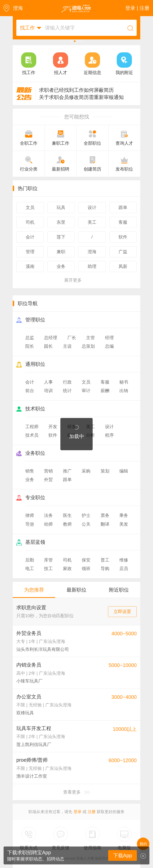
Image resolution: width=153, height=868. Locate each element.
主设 (67, 346)
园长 (48, 346)
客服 (105, 382)
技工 (48, 569)
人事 (48, 382)
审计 (86, 391)
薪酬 (105, 391)
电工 (30, 569)
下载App (123, 855)
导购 (105, 569)
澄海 (13, 8)
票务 (105, 515)
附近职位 (119, 590)
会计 (30, 382)
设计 (109, 427)
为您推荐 (34, 590)
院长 (30, 346)
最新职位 (76, 590)
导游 (30, 524)
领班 (86, 569)
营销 (48, 471)
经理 (109, 338)
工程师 (32, 427)
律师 (30, 515)
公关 (86, 524)
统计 (67, 391)
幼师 (48, 524)
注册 (92, 812)
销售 (30, 471)
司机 (67, 560)
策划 (105, 471)
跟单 (67, 480)
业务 (30, 480)
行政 (67, 382)
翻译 (105, 524)
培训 (48, 391)
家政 (67, 569)
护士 (86, 515)
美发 (124, 524)
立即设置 (122, 612)
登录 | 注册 (137, 8)
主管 (90, 338)
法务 (48, 515)
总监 (30, 338)
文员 (86, 382)
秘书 (124, 382)
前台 (30, 391)
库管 (48, 560)
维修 (124, 560)
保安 (86, 560)
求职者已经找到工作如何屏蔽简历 (76, 90)
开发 (53, 427)
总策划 (88, 346)
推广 (67, 471)
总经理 (51, 338)
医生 (67, 515)
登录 (77, 812)
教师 (67, 524)
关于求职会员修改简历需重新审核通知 (81, 97)
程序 (109, 435)
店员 (124, 569)
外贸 (48, 480)
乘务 (124, 515)
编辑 (124, 471)
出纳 (124, 391)
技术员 (32, 435)
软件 (53, 435)
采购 (86, 471)
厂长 (72, 338)
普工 (105, 560)
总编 (109, 346)
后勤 (30, 560)
